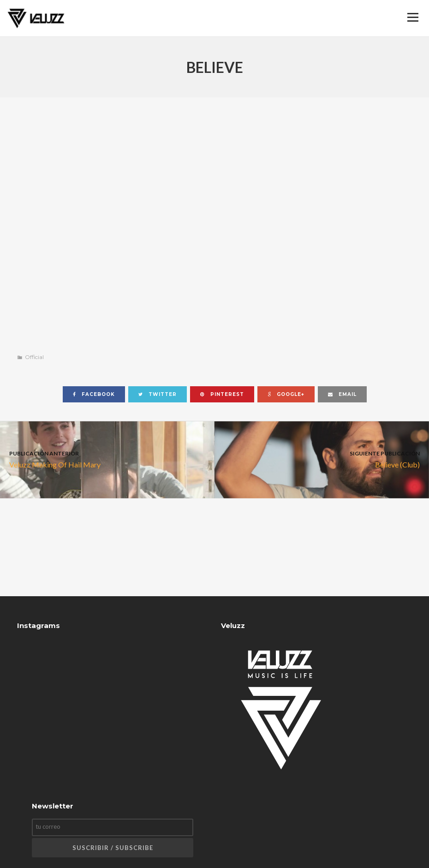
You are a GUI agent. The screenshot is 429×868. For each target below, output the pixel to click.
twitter (158, 394)
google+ (286, 394)
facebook (94, 394)
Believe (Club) (322, 459)
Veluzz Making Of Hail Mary (107, 459)
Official (34, 357)
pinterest (222, 394)
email (342, 394)
